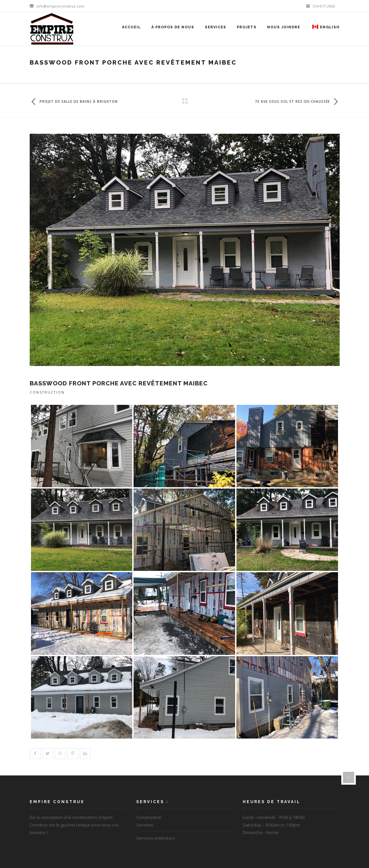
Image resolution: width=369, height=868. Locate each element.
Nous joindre (284, 27)
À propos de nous (173, 27)
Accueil (131, 27)
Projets (247, 27)
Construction (47, 392)
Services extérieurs (156, 838)
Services (215, 27)
